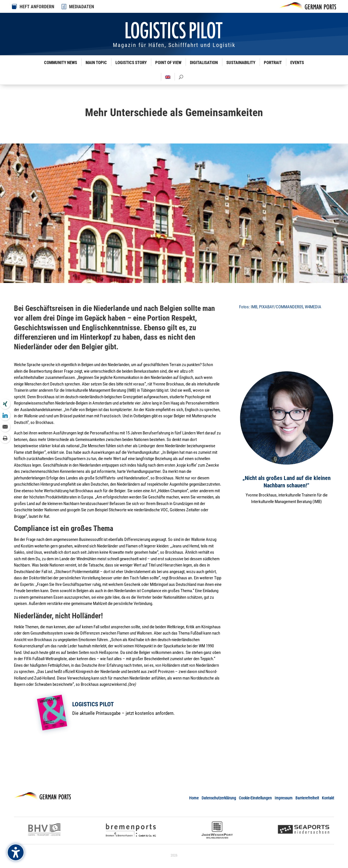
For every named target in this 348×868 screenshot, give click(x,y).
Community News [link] (61, 63)
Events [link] (297, 63)
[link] (64, 7)
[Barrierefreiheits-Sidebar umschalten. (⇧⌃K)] (16, 852)
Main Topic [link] (96, 63)
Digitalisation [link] (204, 63)
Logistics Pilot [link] (93, 704)
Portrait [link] (273, 63)
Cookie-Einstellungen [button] (255, 798)
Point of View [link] (168, 63)
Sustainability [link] (241, 63)
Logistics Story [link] (131, 63)
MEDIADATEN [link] (82, 7)
